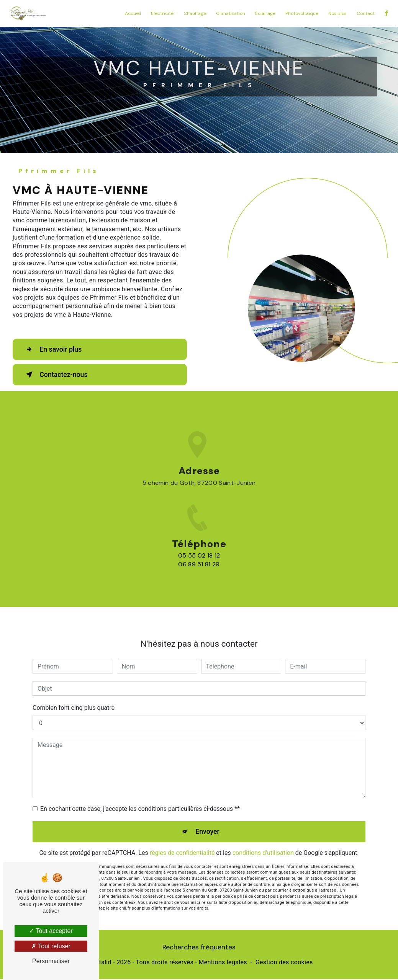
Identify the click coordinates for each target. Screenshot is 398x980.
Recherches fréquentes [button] (199, 948)
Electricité (161, 13)
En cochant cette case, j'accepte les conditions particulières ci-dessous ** (140, 784)
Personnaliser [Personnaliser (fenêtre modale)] (51, 961)
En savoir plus (56, 349)
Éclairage (264, 13)
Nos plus (336, 13)
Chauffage (193, 13)
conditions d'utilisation (263, 828)
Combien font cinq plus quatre (74, 683)
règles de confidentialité (182, 828)
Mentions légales (223, 963)
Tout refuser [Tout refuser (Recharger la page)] (51, 946)
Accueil (131, 13)
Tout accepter (51, 931)
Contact (364, 13)
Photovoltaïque (300, 13)
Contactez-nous (59, 375)
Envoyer (208, 807)
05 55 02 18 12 (199, 581)
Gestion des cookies (284, 963)
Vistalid (101, 963)
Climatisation (229, 13)
